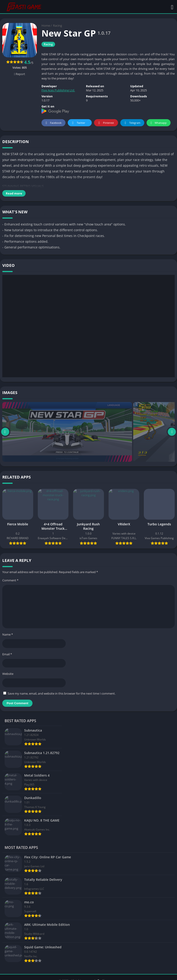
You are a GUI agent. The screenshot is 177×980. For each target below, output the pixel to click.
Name (8, 634)
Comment (10, 580)
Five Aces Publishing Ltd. (58, 90)
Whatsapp (158, 123)
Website (8, 674)
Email (7, 654)
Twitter (78, 123)
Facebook (53, 123)
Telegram (132, 123)
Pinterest (105, 123)
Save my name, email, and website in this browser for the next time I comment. (62, 693)
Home (46, 25)
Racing (58, 25)
